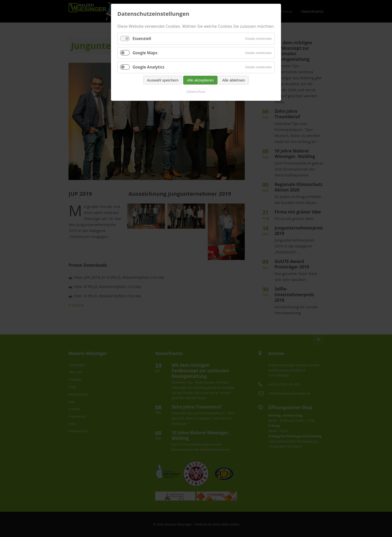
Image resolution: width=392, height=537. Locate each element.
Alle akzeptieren (200, 80)
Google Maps (145, 53)
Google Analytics (148, 67)
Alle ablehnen (234, 80)
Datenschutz (196, 91)
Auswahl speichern (163, 80)
